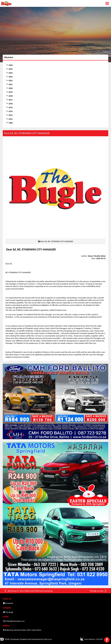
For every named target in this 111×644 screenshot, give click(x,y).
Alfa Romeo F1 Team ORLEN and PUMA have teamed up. (29, 591)
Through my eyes (98, 591)
